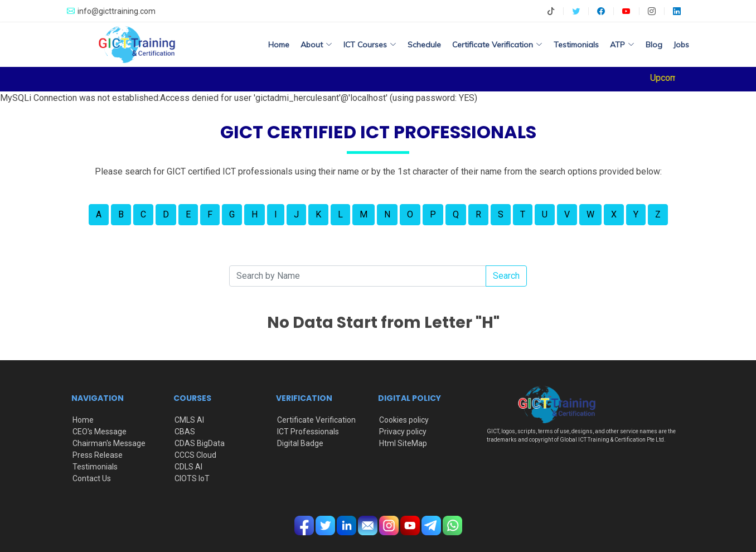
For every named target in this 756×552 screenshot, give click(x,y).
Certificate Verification (316, 420)
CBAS (185, 432)
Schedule (424, 45)
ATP (622, 45)
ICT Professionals (308, 432)
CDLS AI (188, 467)
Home (279, 45)
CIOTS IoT (192, 478)
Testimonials (576, 45)
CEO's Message (100, 432)
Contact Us (92, 478)
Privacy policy (403, 432)
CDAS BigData (200, 443)
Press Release (98, 455)
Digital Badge (300, 443)
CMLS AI (189, 420)
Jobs (681, 45)
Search (506, 276)
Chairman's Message (109, 443)
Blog (654, 45)
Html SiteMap (403, 443)
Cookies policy (404, 420)
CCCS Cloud (195, 455)
